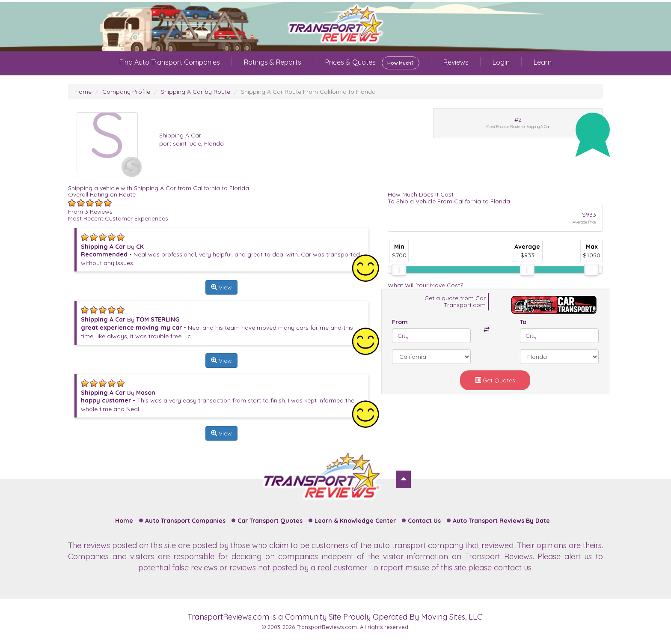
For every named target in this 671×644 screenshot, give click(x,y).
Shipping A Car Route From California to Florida (308, 92)
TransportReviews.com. (327, 627)
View (221, 287)
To (523, 322)
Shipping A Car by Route (196, 92)
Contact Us (424, 521)
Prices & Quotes (372, 63)
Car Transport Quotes (270, 521)
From (400, 322)
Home (83, 92)
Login (501, 62)
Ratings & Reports (273, 62)
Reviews (456, 62)
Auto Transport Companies (185, 521)
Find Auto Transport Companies (170, 62)
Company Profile (126, 92)
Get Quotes (495, 380)
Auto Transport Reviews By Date (501, 521)
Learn (543, 62)
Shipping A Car (180, 135)
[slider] (399, 270)
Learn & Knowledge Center (355, 521)
